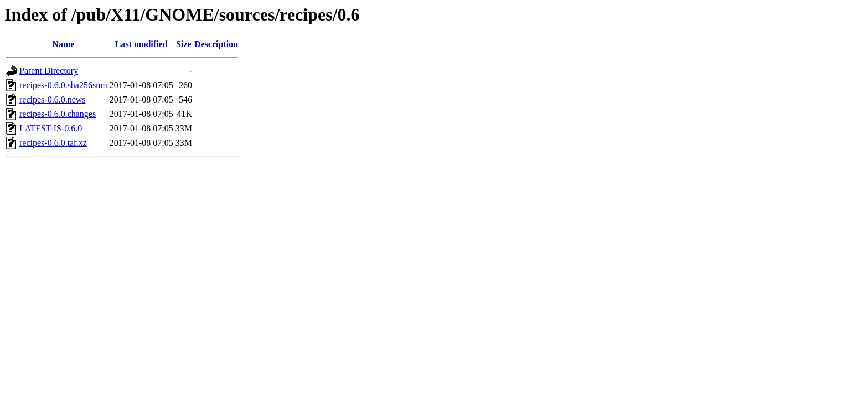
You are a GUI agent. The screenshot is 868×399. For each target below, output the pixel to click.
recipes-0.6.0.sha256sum (63, 85)
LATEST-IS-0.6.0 (51, 128)
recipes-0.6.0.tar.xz (53, 143)
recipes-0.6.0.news (53, 99)
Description (216, 44)
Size (184, 44)
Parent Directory (49, 71)
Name (63, 44)
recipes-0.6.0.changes (58, 114)
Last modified (141, 44)
